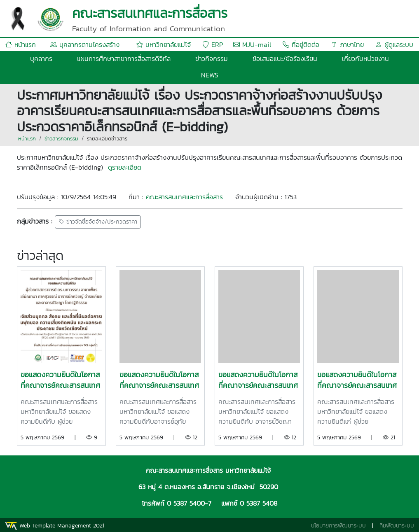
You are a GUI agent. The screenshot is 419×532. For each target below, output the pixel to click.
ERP (213, 44)
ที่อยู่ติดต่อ (301, 44)
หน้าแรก (21, 44)
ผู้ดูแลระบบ (394, 44)
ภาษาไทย (347, 44)
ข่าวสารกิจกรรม (61, 139)
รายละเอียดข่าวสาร (107, 139)
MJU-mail (252, 44)
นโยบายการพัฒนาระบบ (338, 526)
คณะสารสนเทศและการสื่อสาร (184, 197)
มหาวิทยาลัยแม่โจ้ (164, 44)
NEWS (210, 75)
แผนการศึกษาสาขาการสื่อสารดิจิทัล (124, 58)
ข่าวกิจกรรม (212, 58)
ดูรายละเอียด (125, 167)
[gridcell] (210, 162)
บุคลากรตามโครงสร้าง (85, 44)
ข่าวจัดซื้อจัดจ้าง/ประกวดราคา (98, 222)
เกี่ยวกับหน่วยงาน (365, 58)
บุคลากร (41, 58)
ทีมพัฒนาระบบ (397, 526)
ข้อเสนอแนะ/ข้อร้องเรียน (285, 58)
